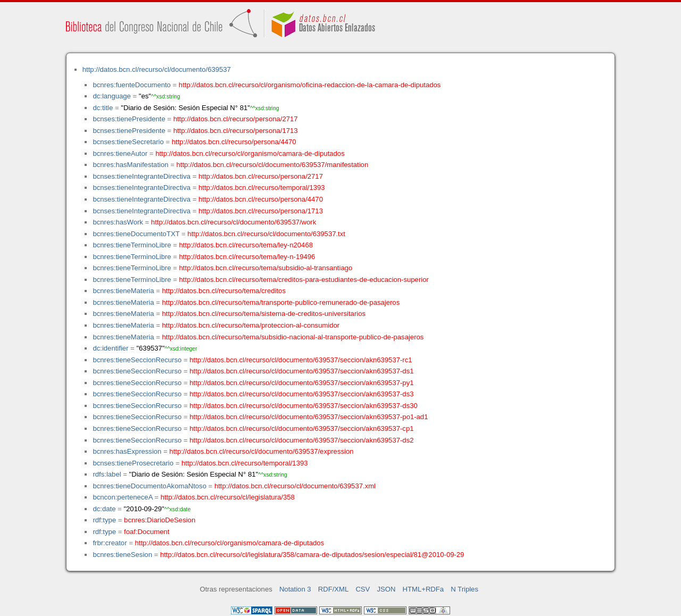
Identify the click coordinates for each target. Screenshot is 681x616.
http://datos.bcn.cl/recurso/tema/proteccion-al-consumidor (251, 325)
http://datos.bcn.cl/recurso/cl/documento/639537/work (234, 222)
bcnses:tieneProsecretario (133, 463)
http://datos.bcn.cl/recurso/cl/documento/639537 (157, 69)
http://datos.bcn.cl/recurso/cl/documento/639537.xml (295, 486)
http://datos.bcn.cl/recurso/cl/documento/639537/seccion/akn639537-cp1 (301, 428)
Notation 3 (295, 589)
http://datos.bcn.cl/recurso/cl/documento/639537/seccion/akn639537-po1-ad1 (309, 417)
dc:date (104, 509)
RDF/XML (334, 589)
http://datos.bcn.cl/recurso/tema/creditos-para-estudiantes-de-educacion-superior (304, 280)
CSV (363, 589)
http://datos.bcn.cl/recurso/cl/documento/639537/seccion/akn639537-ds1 (301, 371)
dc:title (103, 108)
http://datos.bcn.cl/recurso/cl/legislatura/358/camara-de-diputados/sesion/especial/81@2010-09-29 (312, 555)
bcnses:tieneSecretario (128, 142)
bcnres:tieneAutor (120, 153)
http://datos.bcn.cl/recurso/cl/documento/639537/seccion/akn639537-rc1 (301, 360)
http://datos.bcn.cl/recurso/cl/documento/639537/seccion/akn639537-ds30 (304, 406)
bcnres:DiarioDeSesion (160, 520)
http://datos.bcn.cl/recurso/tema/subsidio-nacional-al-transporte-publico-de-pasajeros (293, 337)
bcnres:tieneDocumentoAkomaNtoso (150, 486)
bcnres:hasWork (118, 222)
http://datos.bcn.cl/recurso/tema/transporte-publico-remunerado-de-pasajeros (281, 302)
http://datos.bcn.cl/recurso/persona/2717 (236, 119)
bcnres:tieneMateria (123, 291)
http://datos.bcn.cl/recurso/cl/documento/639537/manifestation (272, 165)
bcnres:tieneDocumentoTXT (136, 234)
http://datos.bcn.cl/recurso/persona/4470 (234, 142)
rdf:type (104, 520)
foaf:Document (147, 532)
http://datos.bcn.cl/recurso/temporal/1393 (262, 188)
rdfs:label (107, 474)
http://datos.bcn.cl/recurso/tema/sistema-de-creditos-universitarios (264, 314)
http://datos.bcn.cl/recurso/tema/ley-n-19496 (247, 257)
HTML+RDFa (423, 589)
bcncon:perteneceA (122, 497)
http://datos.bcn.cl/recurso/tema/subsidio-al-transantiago (266, 268)
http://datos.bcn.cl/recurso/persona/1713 (236, 131)
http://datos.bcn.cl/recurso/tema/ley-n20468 (246, 245)
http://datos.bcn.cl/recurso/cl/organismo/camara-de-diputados (250, 153)
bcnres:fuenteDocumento (131, 85)
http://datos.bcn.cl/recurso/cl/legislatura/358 (228, 497)
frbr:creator (110, 543)
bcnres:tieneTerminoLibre (132, 245)
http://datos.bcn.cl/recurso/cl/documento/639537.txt (266, 234)
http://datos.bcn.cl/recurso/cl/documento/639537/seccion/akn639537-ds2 (301, 440)
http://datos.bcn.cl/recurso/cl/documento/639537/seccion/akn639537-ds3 (301, 394)
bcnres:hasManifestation (130, 165)
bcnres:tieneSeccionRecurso (137, 360)
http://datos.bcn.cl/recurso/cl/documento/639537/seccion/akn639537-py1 (301, 383)
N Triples (464, 589)
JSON (386, 589)
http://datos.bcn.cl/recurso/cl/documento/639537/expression (261, 451)
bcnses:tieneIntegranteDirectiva (142, 176)
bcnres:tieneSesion (122, 555)
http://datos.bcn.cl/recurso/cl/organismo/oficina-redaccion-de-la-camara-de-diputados (310, 85)
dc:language (111, 96)
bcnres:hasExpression (127, 451)
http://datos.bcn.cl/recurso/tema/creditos (224, 291)
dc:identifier (110, 348)
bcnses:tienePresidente (129, 119)
